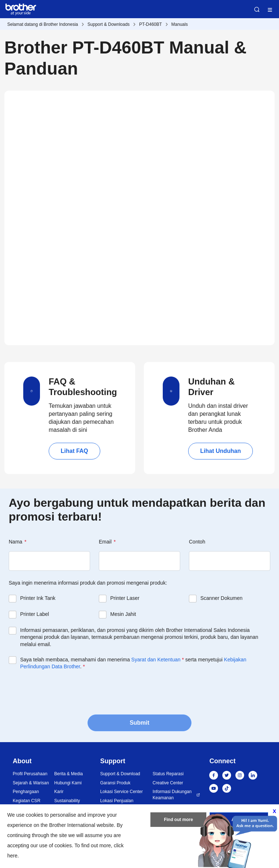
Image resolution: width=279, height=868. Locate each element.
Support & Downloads (109, 24)
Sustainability (67, 801)
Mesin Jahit (123, 614)
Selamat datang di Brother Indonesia (43, 24)
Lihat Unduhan (221, 451)
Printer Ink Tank (38, 598)
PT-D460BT (151, 24)
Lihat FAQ (74, 451)
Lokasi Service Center (122, 792)
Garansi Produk (115, 783)
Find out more (178, 820)
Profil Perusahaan (30, 774)
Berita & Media (68, 774)
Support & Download (120, 774)
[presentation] (64, 692)
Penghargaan (26, 792)
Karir (59, 792)
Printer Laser (125, 598)
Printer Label (35, 614)
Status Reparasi (168, 774)
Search (257, 9)
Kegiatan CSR (27, 801)
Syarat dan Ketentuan (156, 660)
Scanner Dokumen (222, 598)
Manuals (180, 24)
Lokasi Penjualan (117, 801)
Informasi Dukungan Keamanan (172, 795)
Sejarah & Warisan (31, 783)
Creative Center (168, 783)
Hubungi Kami (68, 783)
